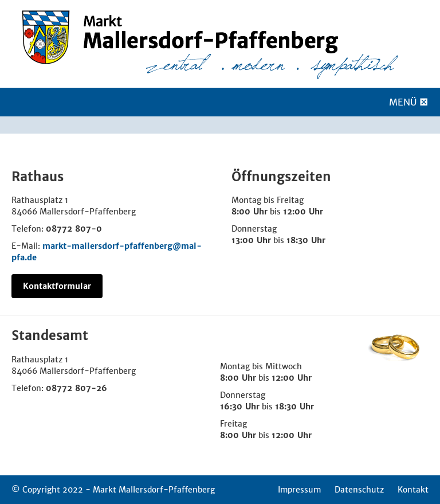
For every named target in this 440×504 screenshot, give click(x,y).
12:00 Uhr (303, 212)
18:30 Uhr (306, 240)
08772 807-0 (74, 229)
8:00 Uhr (250, 212)
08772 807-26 (76, 388)
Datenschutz (359, 490)
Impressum (299, 490)
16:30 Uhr (240, 407)
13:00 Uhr (251, 240)
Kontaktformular (57, 286)
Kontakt (413, 490)
